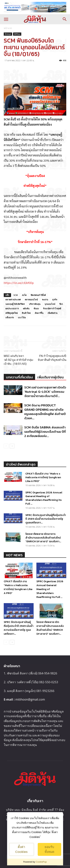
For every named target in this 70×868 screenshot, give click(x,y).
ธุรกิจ (55, 300)
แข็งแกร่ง (10, 317)
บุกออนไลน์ (50, 304)
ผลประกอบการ (12, 308)
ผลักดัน (26, 308)
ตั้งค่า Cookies (21, 849)
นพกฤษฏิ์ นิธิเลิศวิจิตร (15, 304)
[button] (6, 19)
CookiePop (41, 862)
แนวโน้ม (22, 317)
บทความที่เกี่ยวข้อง (19, 377)
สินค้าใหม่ (26, 313)
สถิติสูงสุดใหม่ (12, 313)
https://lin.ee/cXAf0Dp (19, 283)
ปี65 (61, 304)
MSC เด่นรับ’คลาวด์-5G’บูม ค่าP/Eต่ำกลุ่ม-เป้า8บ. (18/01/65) (19, 360)
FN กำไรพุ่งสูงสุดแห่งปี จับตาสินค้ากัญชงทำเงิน (52, 358)
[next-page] (12, 446)
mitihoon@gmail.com (30, 699)
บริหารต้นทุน (35, 304)
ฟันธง (36, 308)
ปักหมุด (8, 34)
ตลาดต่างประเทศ (13, 300)
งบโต (24, 295)
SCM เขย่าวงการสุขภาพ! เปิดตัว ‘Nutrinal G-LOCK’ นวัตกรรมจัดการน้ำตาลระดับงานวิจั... (45, 392)
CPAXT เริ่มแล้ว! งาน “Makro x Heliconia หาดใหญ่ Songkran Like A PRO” (43, 477)
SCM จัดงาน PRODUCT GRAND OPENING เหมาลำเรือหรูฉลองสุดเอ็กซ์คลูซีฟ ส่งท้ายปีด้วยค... (45, 412)
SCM (16, 295)
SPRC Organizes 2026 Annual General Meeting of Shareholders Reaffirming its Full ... (44, 498)
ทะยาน (45, 300)
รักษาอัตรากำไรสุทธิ (52, 308)
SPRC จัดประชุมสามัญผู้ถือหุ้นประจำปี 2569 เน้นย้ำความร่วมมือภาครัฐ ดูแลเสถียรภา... (46, 519)
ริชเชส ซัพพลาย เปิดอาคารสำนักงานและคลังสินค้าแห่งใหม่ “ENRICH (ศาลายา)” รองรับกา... (43, 538)
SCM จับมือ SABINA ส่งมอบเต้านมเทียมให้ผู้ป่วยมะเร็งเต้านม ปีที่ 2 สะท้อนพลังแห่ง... (45, 432)
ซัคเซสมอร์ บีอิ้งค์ (38, 295)
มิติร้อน (17, 34)
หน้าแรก (8, 28)
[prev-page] (6, 446)
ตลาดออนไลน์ (31, 300)
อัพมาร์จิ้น (39, 313)
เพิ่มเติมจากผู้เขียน (50, 377)
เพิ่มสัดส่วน (53, 313)
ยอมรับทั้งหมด (49, 849)
